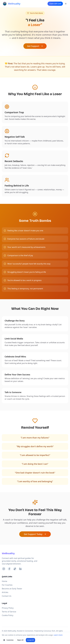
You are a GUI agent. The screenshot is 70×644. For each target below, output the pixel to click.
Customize (8, 640)
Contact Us (7, 596)
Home (5, 581)
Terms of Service (9, 612)
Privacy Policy (8, 608)
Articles (5, 592)
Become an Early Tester (12, 589)
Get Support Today (35, 534)
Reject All (20, 640)
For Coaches (7, 585)
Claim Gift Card (55, 4)
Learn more (58, 635)
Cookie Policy (8, 615)
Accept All (30, 640)
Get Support (35, 46)
